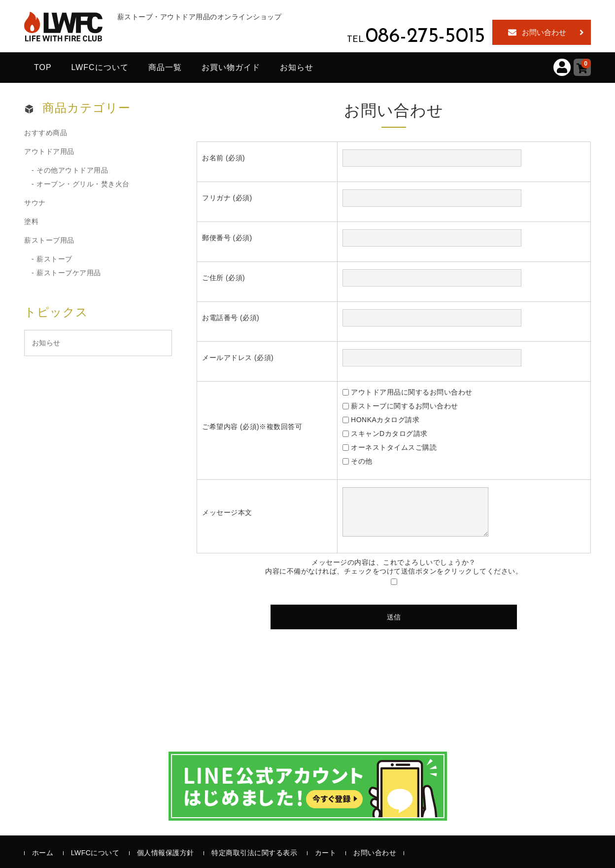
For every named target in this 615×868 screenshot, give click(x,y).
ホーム (43, 853)
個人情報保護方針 (166, 853)
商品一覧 (165, 67)
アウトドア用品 (49, 151)
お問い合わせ (544, 32)
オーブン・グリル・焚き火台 (83, 184)
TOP (43, 67)
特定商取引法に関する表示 (254, 853)
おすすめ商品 (46, 133)
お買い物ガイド (231, 67)
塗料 (31, 221)
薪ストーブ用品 (49, 240)
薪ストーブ (54, 259)
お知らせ (297, 67)
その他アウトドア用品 (72, 170)
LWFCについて (100, 67)
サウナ (35, 203)
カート (326, 853)
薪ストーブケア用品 (69, 273)
